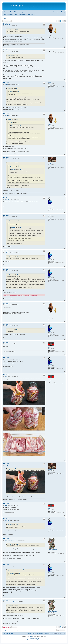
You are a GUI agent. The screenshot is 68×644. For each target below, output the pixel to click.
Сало (5, 19)
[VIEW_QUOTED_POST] (17, 30)
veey (49, 347)
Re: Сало (7, 24)
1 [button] (59, 21)
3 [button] (63, 21)
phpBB (31, 637)
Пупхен (49, 35)
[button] (57, 21)
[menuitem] (6, 12)
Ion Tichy (50, 205)
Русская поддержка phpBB (34, 638)
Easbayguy (10, 56)
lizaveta (9, 30)
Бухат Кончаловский (52, 550)
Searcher (50, 50)
